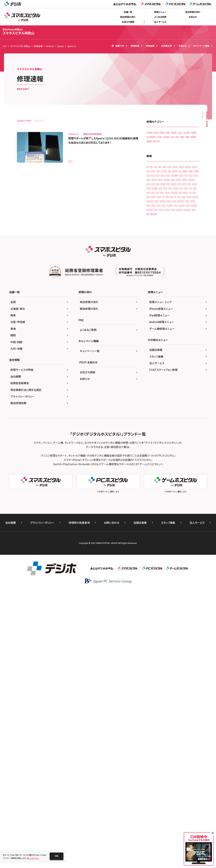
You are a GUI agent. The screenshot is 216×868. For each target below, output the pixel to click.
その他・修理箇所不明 (185, 154)
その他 (192, 484)
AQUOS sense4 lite (176, 231)
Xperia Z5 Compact (157, 463)
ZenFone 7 (153, 477)
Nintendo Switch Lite (158, 374)
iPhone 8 (153, 333)
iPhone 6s (186, 319)
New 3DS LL (168, 354)
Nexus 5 (152, 361)
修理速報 (150, 46)
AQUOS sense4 (155, 231)
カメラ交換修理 (155, 141)
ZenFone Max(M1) (172, 477)
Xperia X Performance (181, 409)
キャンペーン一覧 (90, 629)
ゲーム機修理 (174, 141)
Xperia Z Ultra (155, 436)
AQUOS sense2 (186, 224)
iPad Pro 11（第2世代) (177, 272)
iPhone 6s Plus (155, 326)
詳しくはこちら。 (33, 858)
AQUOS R (153, 224)
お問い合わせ (112, 801)
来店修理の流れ (193, 12)
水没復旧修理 (186, 175)
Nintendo (166, 367)
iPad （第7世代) (175, 258)
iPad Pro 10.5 (155, 272)
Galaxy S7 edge (171, 244)
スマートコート (178, 147)
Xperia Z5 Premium (181, 463)
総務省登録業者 (20, 661)
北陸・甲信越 (18, 600)
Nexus (182, 354)
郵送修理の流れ (128, 17)
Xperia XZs (178, 429)
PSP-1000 (163, 395)
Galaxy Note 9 (186, 237)
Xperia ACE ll (183, 402)
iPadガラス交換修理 (157, 134)
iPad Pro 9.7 (154, 278)
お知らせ (193, 17)
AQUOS (188, 217)
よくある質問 (160, 17)
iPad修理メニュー (159, 593)
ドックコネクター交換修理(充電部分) (164, 161)
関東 (13, 593)
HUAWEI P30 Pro (156, 251)
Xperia (151, 402)
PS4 (150, 395)
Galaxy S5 (153, 244)
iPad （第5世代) (187, 251)
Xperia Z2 (153, 443)
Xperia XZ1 (154, 422)
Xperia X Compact (157, 409)
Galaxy (170, 237)
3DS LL (162, 217)
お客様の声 (167, 46)
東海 (13, 607)
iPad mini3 (168, 265)
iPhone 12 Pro (175, 292)
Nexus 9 (152, 367)
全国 (13, 580)
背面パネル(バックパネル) (183, 188)
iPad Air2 (153, 265)
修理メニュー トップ (160, 580)
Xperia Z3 (168, 443)
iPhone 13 (177, 299)
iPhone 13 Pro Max (157, 313)
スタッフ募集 (156, 634)
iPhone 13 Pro (175, 306)
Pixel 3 (182, 381)
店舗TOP (118, 46)
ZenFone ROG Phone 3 (159, 484)
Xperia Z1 (75, 159)
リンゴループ (154, 175)
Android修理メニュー (162, 600)
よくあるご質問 (88, 608)
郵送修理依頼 (18, 681)
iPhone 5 (176, 313)
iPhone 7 (172, 326)
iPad (172, 251)
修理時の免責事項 (79, 801)
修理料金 (135, 46)
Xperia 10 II (166, 402)
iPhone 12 (173, 285)
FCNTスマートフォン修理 (163, 648)
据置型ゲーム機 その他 (158, 491)
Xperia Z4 (177, 450)
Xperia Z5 (174, 456)
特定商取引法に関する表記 (26, 668)
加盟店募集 (156, 628)
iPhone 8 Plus (169, 333)
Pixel (171, 381)
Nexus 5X (166, 361)
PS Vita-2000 (186, 388)
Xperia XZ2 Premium (158, 429)
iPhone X (177, 340)
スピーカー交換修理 (157, 147)
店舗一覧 (128, 12)
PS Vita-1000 (168, 388)
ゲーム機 (179, 484)
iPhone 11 (183, 278)
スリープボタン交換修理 (159, 154)
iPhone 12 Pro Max (157, 299)
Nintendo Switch (184, 367)
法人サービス (160, 22)
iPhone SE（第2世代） (158, 340)
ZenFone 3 (168, 470)
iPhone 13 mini (155, 306)
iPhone (169, 278)
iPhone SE (186, 333)
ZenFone (153, 470)
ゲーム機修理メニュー (162, 607)
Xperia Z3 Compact (157, 450)
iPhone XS (169, 347)
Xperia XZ (153, 415)
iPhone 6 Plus (169, 319)
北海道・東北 (18, 587)
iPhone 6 (153, 319)
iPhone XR (153, 347)
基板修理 (170, 175)
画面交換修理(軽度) (175, 182)
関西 (13, 613)
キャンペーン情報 (201, 46)
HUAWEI (188, 244)
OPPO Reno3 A (155, 381)
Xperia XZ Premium (172, 415)
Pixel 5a (152, 388)
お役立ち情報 (128, 22)
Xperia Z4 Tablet (156, 456)
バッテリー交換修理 (157, 168)
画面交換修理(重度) (157, 188)
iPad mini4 (184, 265)
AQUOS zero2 (155, 237)
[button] (57, 856)
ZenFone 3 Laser (186, 470)
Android (175, 217)
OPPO (176, 374)
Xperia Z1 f (187, 436)
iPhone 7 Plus (189, 326)
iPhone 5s (191, 313)
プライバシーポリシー (23, 674)
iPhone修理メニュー (161, 587)
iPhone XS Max (187, 347)
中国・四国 (16, 620)
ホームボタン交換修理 (181, 168)
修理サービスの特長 (22, 648)
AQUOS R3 (168, 224)
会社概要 (16, 654)
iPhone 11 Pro (155, 285)
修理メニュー (160, 12)
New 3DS (153, 354)
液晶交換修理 (155, 182)
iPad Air (191, 258)
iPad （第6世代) (155, 258)
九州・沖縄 (16, 627)
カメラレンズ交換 (179, 134)
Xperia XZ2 (170, 422)
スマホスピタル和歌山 (19, 32)
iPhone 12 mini (155, 292)
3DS (150, 217)
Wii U (188, 395)
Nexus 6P (180, 361)
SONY (176, 395)
